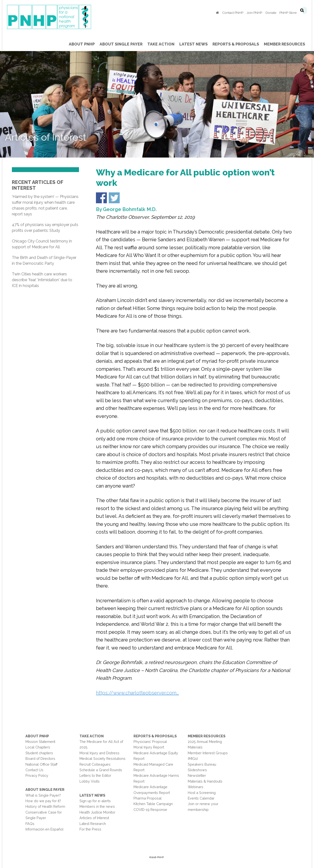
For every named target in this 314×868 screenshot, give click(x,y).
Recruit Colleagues (95, 764)
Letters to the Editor (95, 775)
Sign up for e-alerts (95, 801)
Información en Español (44, 829)
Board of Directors (40, 759)
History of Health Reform (45, 806)
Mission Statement (40, 742)
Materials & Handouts (205, 781)
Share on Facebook (101, 198)
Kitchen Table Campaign (153, 804)
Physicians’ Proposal (150, 742)
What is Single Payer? (43, 795)
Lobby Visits (90, 781)
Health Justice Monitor (97, 812)
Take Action (92, 736)
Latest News (92, 795)
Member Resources (207, 736)
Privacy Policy (37, 775)
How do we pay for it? (43, 801)
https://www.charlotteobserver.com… (137, 693)
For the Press (90, 829)
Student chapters (39, 753)
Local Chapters (38, 747)
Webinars (196, 787)
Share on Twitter (114, 198)
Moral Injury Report (149, 747)
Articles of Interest (94, 818)
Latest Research (93, 824)
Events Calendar (201, 798)
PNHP (57, 17)
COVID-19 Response (150, 810)
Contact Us (34, 770)
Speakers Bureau (202, 764)
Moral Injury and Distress (99, 753)
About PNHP (37, 736)
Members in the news (97, 806)
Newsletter (197, 775)
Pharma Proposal (148, 798)
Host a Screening (202, 793)
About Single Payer (45, 789)
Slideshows (197, 770)
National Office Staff (41, 764)
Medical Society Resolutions (102, 759)
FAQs (30, 824)
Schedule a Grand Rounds (101, 770)
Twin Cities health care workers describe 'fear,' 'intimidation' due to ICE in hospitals (42, 280)
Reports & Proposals (155, 736)
